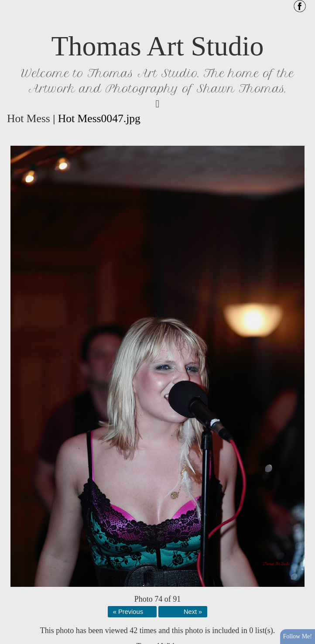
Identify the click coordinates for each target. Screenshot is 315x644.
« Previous (128, 612)
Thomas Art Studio (157, 46)
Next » (193, 612)
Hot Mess (29, 118)
